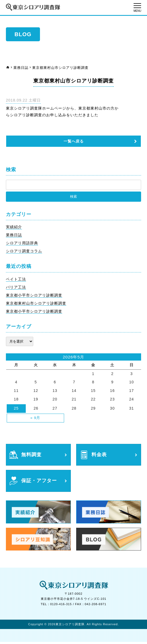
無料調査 (32, 456)
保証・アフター (40, 483)
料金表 (100, 456)
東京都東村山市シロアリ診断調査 (36, 304)
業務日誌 (21, 68)
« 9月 (35, 419)
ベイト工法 (16, 280)
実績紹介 (14, 227)
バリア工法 (16, 288)
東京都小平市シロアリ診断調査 (34, 296)
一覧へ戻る (74, 141)
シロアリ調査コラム (24, 252)
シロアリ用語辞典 (22, 244)
